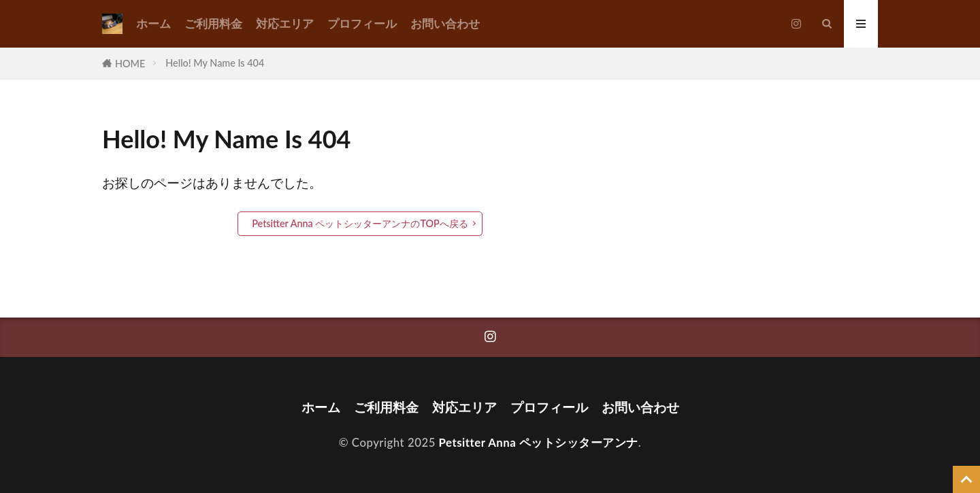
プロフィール (362, 23)
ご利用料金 (213, 23)
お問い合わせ (445, 23)
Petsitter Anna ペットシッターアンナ (539, 442)
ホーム (153, 23)
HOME (130, 64)
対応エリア (285, 23)
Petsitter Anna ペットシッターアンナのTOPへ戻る (360, 223)
